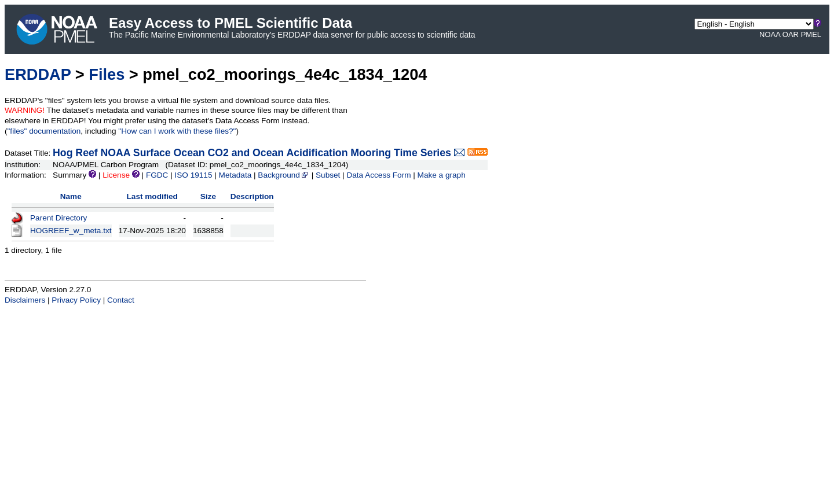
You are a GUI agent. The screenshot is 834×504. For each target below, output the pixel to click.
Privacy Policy (76, 300)
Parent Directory (58, 218)
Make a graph (442, 175)
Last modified (152, 196)
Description (252, 196)
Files (107, 74)
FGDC (157, 175)
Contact (121, 300)
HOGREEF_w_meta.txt (71, 231)
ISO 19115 (193, 175)
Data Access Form (378, 175)
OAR (791, 34)
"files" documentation (44, 131)
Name (71, 196)
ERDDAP (38, 74)
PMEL (811, 34)
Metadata (235, 175)
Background (284, 175)
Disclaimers (25, 300)
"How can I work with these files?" (177, 131)
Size (208, 196)
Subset (328, 175)
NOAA (770, 34)
